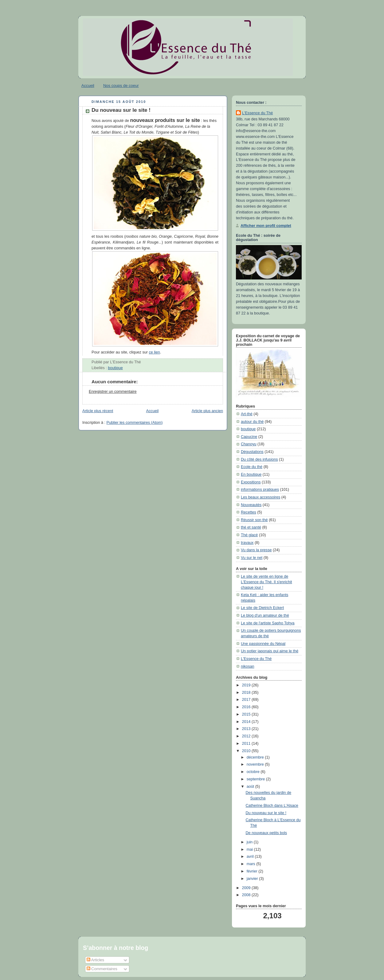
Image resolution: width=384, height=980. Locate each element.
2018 (247, 693)
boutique (115, 368)
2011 (247, 744)
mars (252, 864)
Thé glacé (249, 535)
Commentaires (102, 969)
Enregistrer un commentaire (113, 392)
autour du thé (252, 422)
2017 (247, 700)
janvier (253, 879)
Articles (96, 960)
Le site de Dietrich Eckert (262, 608)
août (251, 787)
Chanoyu (249, 444)
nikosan (247, 666)
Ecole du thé (252, 467)
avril (251, 857)
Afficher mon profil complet (266, 226)
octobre (254, 772)
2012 (247, 736)
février (253, 871)
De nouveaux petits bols (266, 833)
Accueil (88, 86)
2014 (247, 722)
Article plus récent (98, 411)
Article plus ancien (207, 411)
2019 (247, 685)
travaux (247, 543)
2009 (247, 888)
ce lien (154, 352)
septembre (256, 779)
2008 (247, 895)
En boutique (251, 474)
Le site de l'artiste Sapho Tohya (268, 623)
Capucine (249, 437)
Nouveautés (251, 505)
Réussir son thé (254, 520)
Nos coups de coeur (121, 86)
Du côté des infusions (259, 459)
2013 (247, 729)
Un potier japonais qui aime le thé (270, 651)
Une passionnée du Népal (263, 644)
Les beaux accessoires (261, 497)
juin (250, 842)
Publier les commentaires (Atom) (135, 423)
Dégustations (252, 452)
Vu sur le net (252, 558)
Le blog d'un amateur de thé (265, 615)
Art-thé (247, 414)
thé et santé (251, 527)
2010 (247, 751)
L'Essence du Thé (257, 113)
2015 (247, 714)
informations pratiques (260, 490)
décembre (256, 757)
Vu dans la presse (256, 550)
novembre (256, 764)
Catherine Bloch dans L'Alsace (272, 806)
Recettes (249, 512)
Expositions (251, 482)
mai (250, 849)
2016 (247, 707)
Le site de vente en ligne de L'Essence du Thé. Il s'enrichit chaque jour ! (266, 582)
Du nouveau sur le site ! (121, 110)
